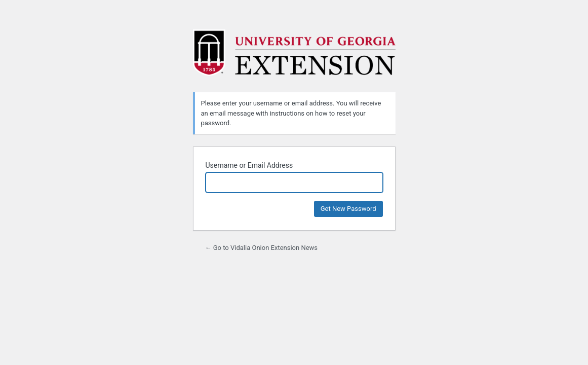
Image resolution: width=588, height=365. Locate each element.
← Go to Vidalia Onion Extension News (262, 248)
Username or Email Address (249, 165)
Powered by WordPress (294, 55)
